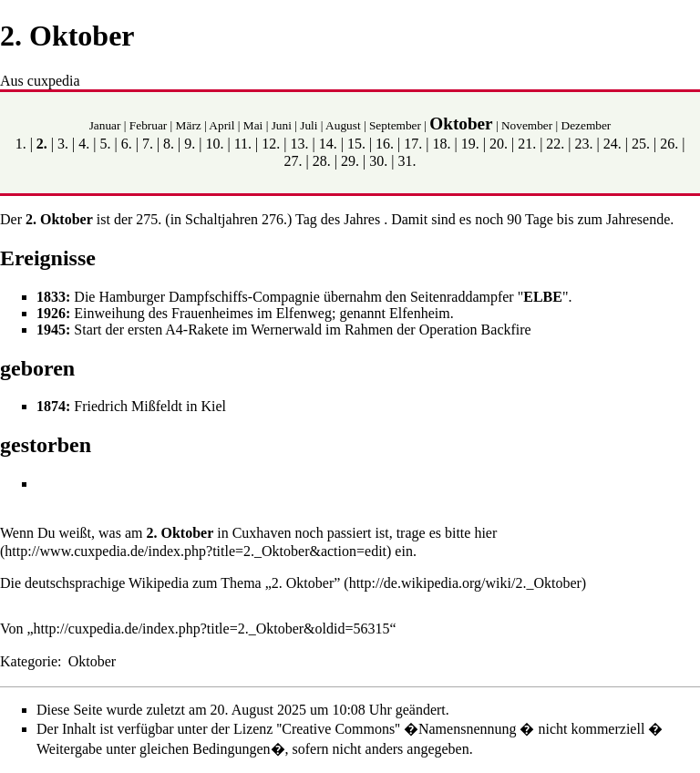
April (221, 125)
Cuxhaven (262, 533)
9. (190, 144)
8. (169, 144)
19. (470, 144)
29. (350, 161)
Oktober (461, 124)
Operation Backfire (475, 330)
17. (413, 144)
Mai (253, 125)
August (343, 125)
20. (499, 144)
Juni (282, 125)
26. (669, 144)
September (395, 125)
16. (385, 144)
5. (105, 144)
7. (148, 144)
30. (378, 161)
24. (612, 144)
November (527, 125)
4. (84, 144)
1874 (51, 406)
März (189, 125)
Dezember (587, 125)
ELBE (543, 297)
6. (127, 144)
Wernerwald (286, 330)
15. (356, 144)
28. (322, 161)
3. (63, 144)
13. (300, 144)
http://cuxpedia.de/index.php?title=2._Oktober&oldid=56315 (212, 629)
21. (527, 144)
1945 (51, 330)
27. (293, 161)
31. (407, 161)
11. (243, 144)
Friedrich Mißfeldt (128, 406)
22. (555, 144)
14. (328, 144)
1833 (51, 297)
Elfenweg (304, 313)
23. (584, 144)
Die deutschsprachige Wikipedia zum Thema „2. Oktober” (170, 583)
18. (442, 144)
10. (214, 144)
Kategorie (29, 661)
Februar (148, 125)
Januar (105, 125)
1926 (51, 313)
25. (641, 144)
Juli (309, 125)
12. (271, 144)
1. (21, 144)
